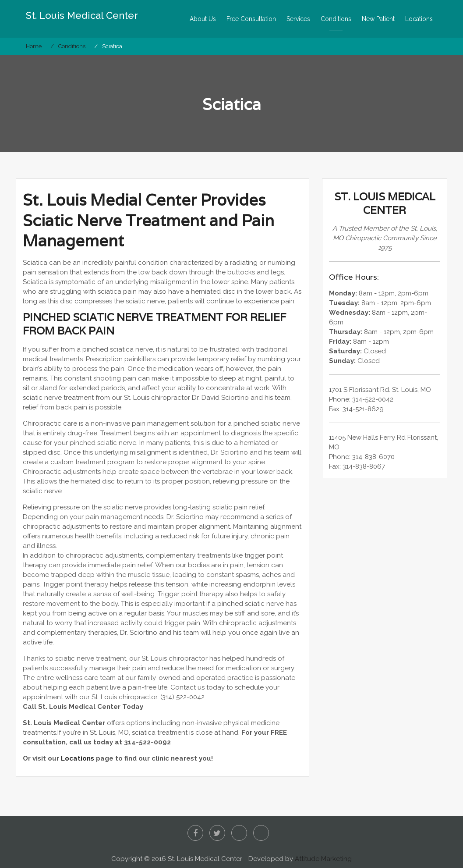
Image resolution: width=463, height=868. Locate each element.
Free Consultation (251, 19)
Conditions (336, 19)
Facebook (195, 833)
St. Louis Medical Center (82, 15)
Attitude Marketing (323, 859)
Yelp (239, 833)
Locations (419, 19)
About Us (203, 19)
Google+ (261, 833)
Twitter (217, 833)
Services (298, 19)
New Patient (378, 19)
